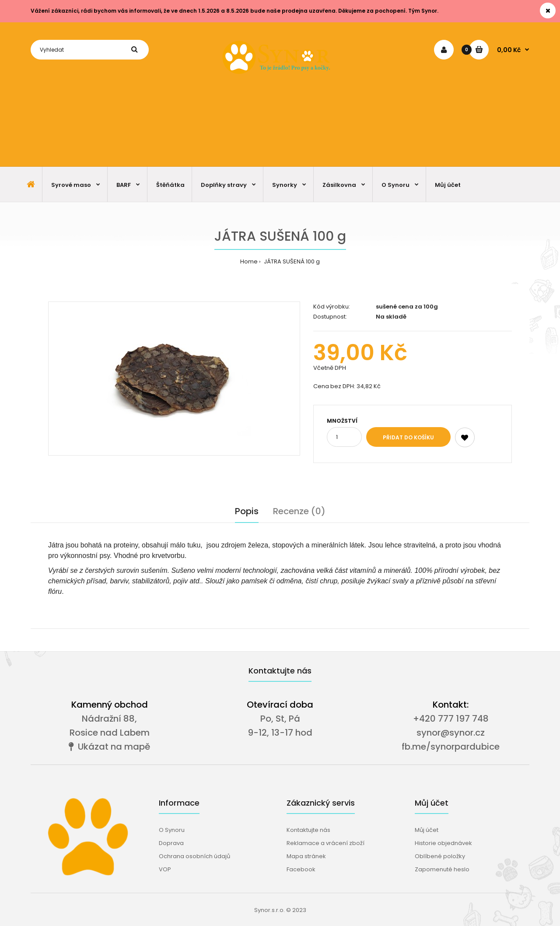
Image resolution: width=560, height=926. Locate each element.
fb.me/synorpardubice (451, 747)
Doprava (171, 843)
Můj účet (427, 830)
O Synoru (172, 830)
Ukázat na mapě (109, 747)
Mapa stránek (306, 856)
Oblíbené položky (440, 856)
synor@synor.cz (451, 733)
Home (249, 261)
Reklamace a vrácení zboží (325, 843)
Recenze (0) (299, 511)
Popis (247, 511)
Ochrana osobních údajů (194, 856)
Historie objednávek (443, 843)
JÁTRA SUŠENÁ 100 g (291, 261)
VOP (165, 869)
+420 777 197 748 (451, 719)
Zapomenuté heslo (442, 869)
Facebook (301, 869)
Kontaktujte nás (308, 830)
